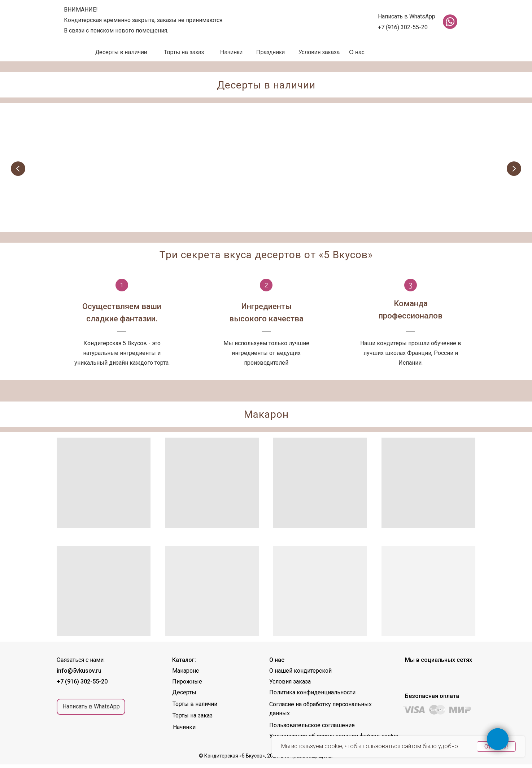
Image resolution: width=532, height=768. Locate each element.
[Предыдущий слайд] (18, 169)
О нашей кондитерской (300, 674)
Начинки (231, 52)
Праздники (271, 52)
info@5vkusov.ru (79, 674)
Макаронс (186, 674)
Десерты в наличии (121, 52)
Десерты (295, 207)
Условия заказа (319, 52)
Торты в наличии (195, 708)
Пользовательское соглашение (312, 729)
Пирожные (189, 207)
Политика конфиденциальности (312, 696)
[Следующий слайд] (514, 169)
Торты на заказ (184, 52)
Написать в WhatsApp (407, 16)
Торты (399, 207)
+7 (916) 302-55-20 (403, 27)
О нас (357, 52)
